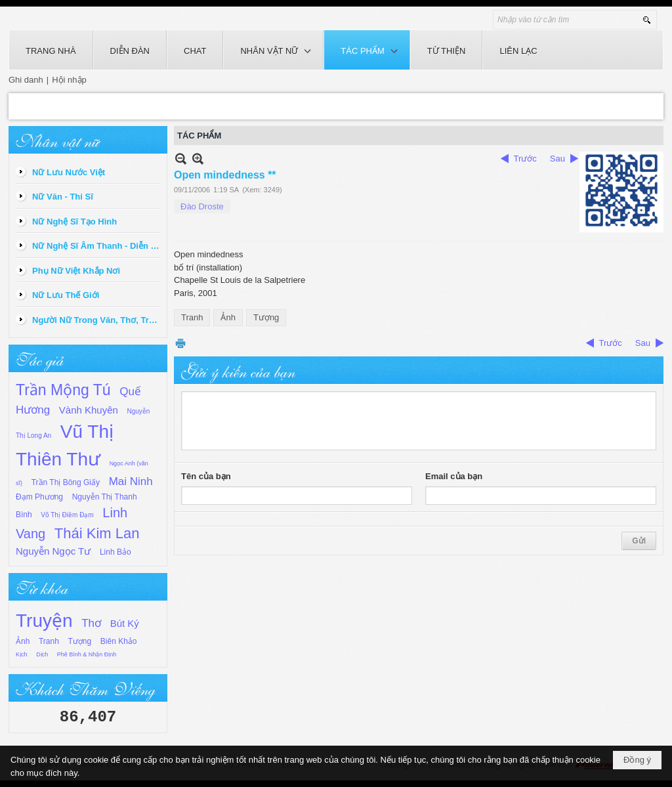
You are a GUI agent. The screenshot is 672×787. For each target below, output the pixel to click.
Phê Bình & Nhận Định (87, 654)
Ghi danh (26, 80)
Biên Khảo (119, 641)
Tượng (80, 641)
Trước (525, 159)
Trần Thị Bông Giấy (66, 482)
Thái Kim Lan (97, 533)
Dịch (42, 654)
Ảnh (23, 641)
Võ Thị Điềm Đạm (67, 515)
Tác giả (39, 358)
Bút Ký (125, 623)
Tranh (49, 641)
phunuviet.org (475, 764)
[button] (273, 50)
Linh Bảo (115, 552)
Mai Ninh (131, 481)
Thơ (91, 623)
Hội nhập (69, 80)
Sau (557, 159)
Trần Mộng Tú (63, 390)
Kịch (22, 654)
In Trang (180, 343)
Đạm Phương (39, 497)
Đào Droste (202, 206)
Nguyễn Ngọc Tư (53, 551)
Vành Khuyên (89, 410)
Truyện (44, 621)
